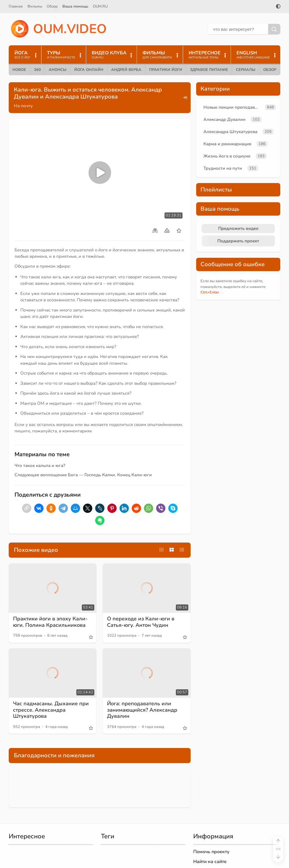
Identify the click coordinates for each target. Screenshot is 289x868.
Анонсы (58, 70)
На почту (23, 106)
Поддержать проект (238, 241)
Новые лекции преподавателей (233, 107)
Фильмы (35, 6)
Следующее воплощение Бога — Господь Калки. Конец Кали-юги (83, 475)
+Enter (210, 292)
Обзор (52, 6)
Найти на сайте (210, 862)
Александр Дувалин (224, 119)
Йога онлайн (89, 70)
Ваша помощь (75, 6)
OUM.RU (100, 6)
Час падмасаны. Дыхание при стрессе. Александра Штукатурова (51, 710)
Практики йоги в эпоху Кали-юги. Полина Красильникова (50, 622)
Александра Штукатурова (230, 132)
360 (37, 70)
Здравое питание (209, 70)
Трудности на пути (223, 168)
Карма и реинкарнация (227, 144)
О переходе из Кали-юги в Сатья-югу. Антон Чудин (141, 622)
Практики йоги (166, 70)
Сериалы (246, 70)
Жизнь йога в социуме (227, 156)
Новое (19, 70)
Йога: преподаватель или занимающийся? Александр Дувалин (142, 710)
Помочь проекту (211, 852)
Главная (16, 6)
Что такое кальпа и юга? (40, 466)
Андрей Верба (126, 70)
